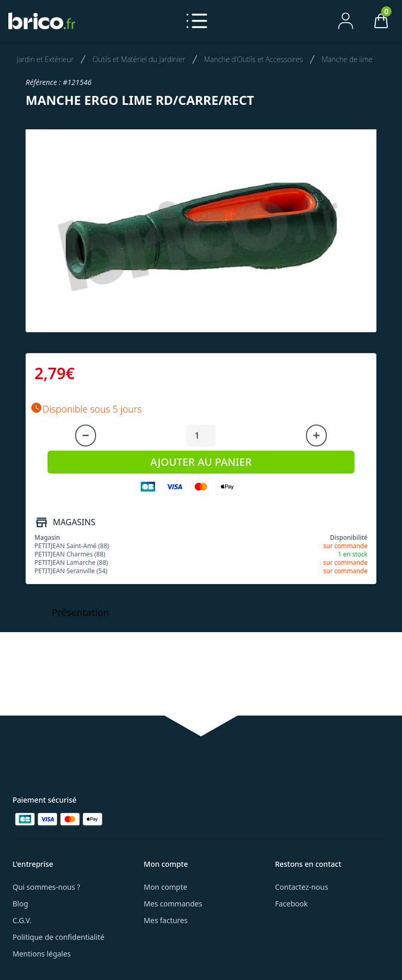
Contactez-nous (302, 887)
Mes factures (165, 920)
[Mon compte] (346, 21)
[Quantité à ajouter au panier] (201, 435)
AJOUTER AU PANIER (201, 462)
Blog (20, 904)
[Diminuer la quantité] (86, 435)
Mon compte (165, 887)
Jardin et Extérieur (45, 59)
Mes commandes (173, 904)
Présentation (80, 612)
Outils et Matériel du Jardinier (139, 59)
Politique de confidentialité (58, 937)
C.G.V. (22, 920)
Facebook (292, 904)
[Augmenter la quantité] (316, 435)
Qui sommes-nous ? (46, 887)
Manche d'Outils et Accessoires (253, 59)
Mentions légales (42, 954)
